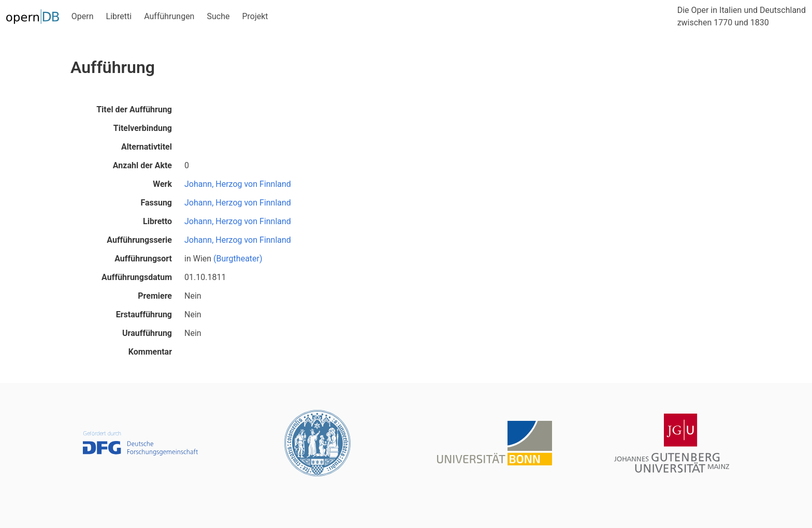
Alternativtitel (147, 147)
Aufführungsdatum (137, 277)
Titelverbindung (143, 128)
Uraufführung (147, 333)
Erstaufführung (144, 314)
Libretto (157, 221)
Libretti (119, 16)
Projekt (255, 16)
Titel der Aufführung (134, 109)
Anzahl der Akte (142, 165)
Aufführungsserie (139, 240)
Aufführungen (169, 16)
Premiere (155, 296)
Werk (162, 184)
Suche (218, 16)
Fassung (156, 203)
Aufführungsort (143, 259)
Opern (83, 16)
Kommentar (150, 352)
